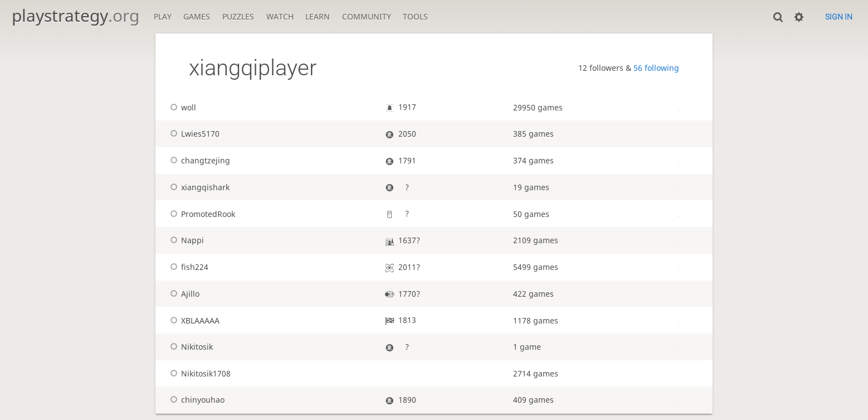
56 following (656, 68)
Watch (280, 16)
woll (182, 107)
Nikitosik (190, 347)
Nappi (186, 240)
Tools (415, 16)
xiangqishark (198, 187)
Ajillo (183, 294)
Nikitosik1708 (199, 373)
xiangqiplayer (253, 68)
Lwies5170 (193, 134)
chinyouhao (196, 400)
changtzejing (199, 160)
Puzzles (238, 16)
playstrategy (75, 15)
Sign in (839, 17)
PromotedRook (201, 214)
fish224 (188, 267)
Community (367, 16)
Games (197, 16)
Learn (318, 16)
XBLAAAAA (193, 320)
